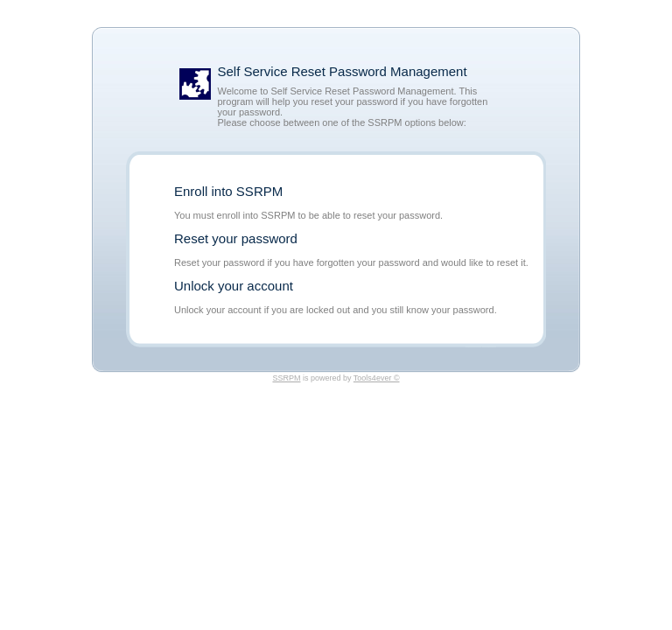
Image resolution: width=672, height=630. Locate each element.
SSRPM (286, 378)
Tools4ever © (377, 378)
